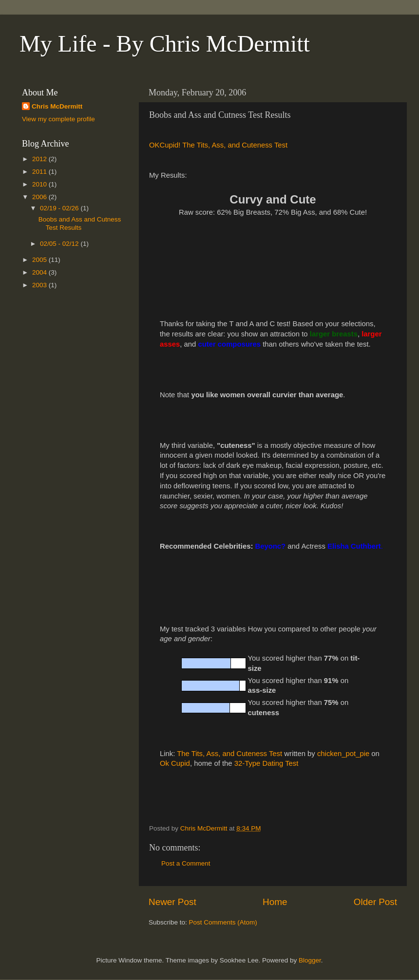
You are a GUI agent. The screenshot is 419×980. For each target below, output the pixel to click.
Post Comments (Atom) (223, 922)
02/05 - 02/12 (60, 244)
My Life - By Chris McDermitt (165, 44)
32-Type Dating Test (267, 763)
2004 (40, 272)
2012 (40, 159)
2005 (40, 260)
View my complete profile (58, 119)
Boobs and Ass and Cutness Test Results (80, 223)
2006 (40, 197)
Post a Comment (186, 863)
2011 (40, 172)
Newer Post (172, 902)
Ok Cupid (175, 763)
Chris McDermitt (57, 106)
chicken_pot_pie (343, 754)
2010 (40, 184)
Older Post (375, 902)
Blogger (310, 960)
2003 (40, 285)
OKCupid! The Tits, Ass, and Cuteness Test (218, 145)
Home (275, 902)
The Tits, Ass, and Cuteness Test (229, 754)
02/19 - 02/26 (60, 208)
